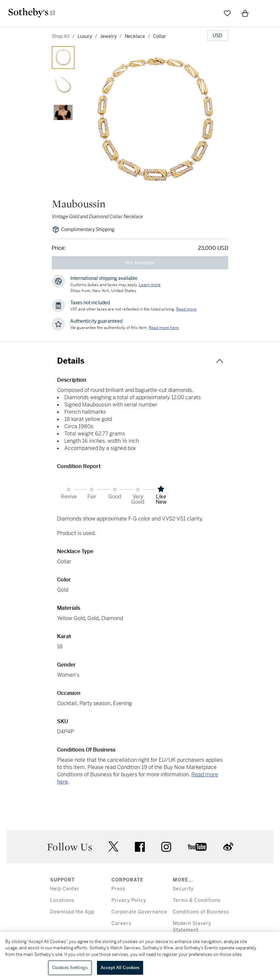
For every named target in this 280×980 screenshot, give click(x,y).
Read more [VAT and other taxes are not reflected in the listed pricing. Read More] (186, 309)
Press (118, 889)
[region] (140, 956)
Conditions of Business (201, 912)
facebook (140, 847)
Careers (121, 923)
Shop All (61, 36)
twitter (113, 847)
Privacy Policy (129, 900)
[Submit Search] (209, 13)
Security (183, 889)
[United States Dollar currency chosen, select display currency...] (218, 36)
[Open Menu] (263, 14)
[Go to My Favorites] (227, 13)
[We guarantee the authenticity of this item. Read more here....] (164, 328)
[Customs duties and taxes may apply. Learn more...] (150, 285)
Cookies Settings (70, 968)
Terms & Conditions (197, 900)
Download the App (72, 912)
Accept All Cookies (120, 968)
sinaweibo (228, 847)
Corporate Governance (139, 912)
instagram (166, 847)
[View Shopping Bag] (245, 13)
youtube (197, 847)
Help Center (65, 889)
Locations (62, 900)
